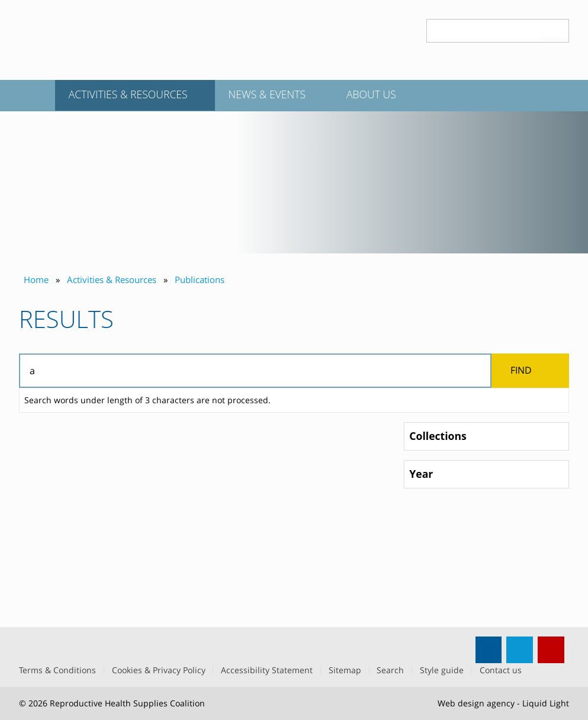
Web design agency (476, 703)
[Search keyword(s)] (484, 31)
